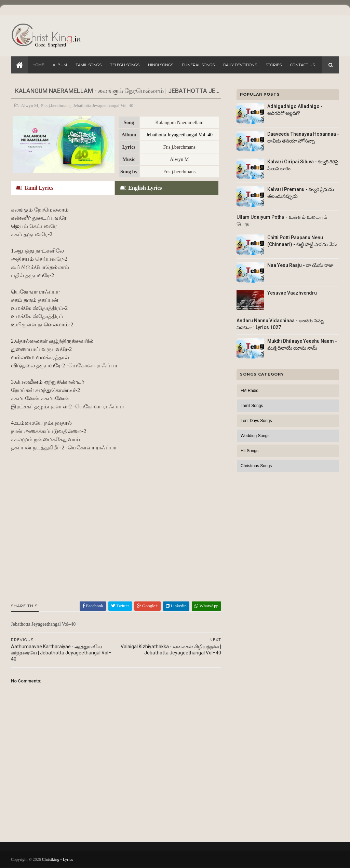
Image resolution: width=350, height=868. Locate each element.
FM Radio (250, 391)
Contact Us (302, 65)
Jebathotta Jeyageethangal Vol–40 (103, 105)
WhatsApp (206, 606)
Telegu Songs (125, 65)
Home (38, 65)
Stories (274, 65)
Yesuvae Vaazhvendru (292, 293)
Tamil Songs (89, 65)
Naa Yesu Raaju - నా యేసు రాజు (300, 265)
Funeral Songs (198, 65)
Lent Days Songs (256, 421)
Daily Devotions (240, 65)
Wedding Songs (255, 436)
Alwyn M (29, 105)
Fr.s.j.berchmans (56, 105)
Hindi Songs (161, 65)
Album (60, 65)
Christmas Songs (256, 466)
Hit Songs (250, 451)
